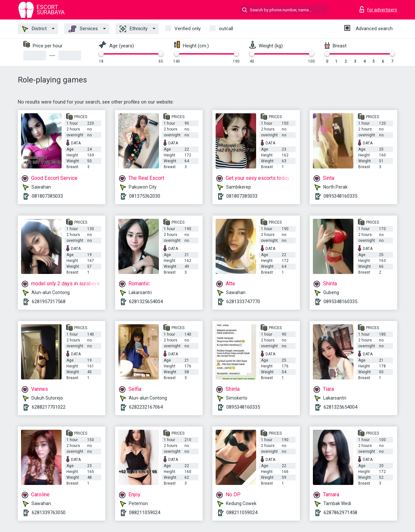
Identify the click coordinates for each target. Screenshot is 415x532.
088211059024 (145, 513)
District (34, 29)
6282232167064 (146, 407)
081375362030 (145, 196)
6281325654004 (146, 302)
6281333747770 (243, 302)
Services (83, 29)
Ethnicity (134, 29)
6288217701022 (49, 407)
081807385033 (47, 196)
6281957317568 (49, 302)
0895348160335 (340, 196)
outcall (226, 29)
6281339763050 (49, 513)
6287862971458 (340, 513)
